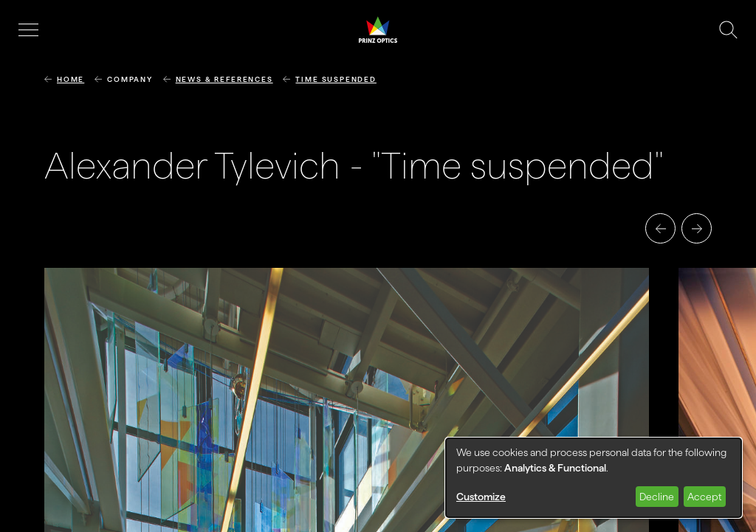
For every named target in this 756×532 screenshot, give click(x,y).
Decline (657, 497)
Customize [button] (481, 497)
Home (71, 79)
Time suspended (336, 79)
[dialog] (594, 478)
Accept (704, 497)
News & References (224, 79)
